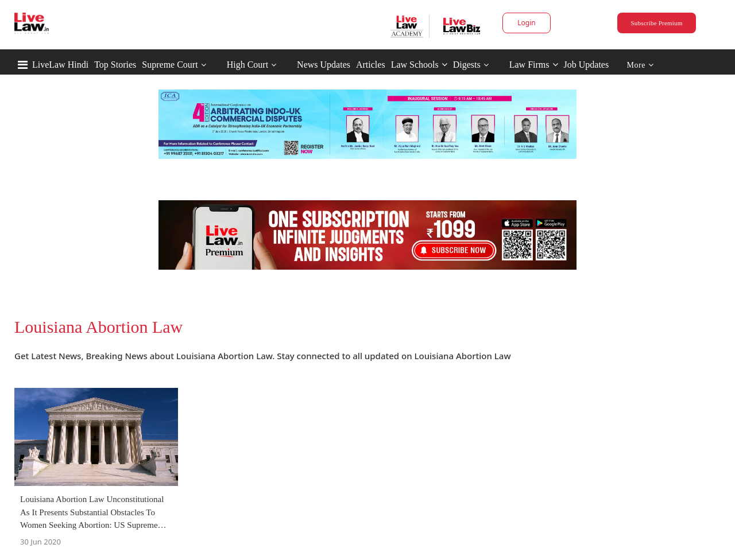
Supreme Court (170, 65)
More (641, 65)
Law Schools (419, 65)
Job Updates (587, 65)
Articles (371, 65)
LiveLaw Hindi (60, 65)
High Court (247, 65)
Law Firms (534, 65)
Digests (467, 65)
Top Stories (115, 65)
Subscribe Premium (656, 23)
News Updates (324, 65)
